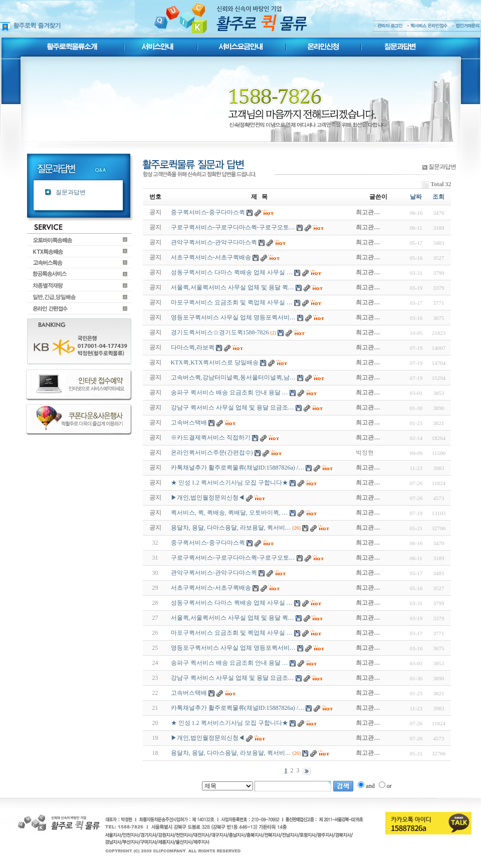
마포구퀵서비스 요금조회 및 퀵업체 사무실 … (232, 633)
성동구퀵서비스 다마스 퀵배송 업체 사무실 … (232, 603)
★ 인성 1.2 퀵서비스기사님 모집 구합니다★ (229, 723)
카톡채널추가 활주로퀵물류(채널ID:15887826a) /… (238, 708)
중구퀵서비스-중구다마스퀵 (208, 543)
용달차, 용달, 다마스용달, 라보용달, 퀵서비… (231, 753)
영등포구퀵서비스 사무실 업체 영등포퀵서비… (233, 648)
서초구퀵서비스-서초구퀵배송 (211, 588)
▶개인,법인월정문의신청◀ (208, 738)
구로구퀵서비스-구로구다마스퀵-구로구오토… (233, 558)
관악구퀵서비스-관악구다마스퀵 (214, 573)
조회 (438, 197)
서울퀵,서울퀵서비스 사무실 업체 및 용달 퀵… (232, 618)
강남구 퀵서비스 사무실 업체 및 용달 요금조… (232, 678)
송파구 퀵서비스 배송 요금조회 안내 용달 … (229, 663)
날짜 (416, 197)
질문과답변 (71, 192)
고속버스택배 (189, 693)
